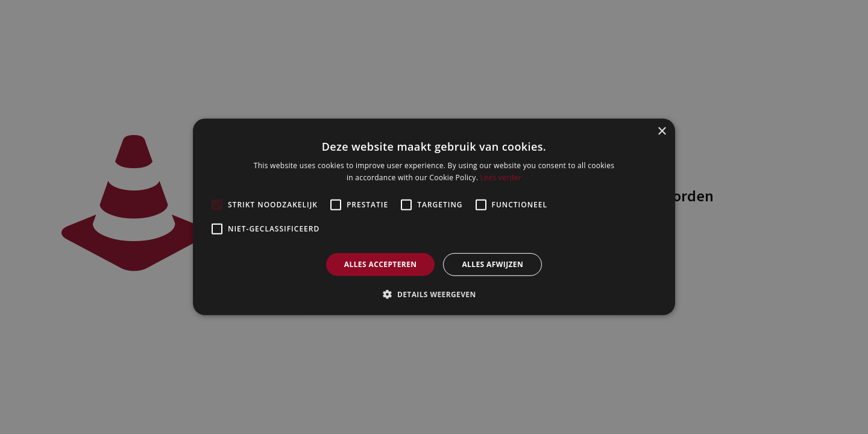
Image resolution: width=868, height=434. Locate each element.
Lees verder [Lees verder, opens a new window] (501, 178)
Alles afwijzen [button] (492, 264)
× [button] (662, 132)
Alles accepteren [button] (381, 264)
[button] (434, 294)
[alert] (434, 217)
